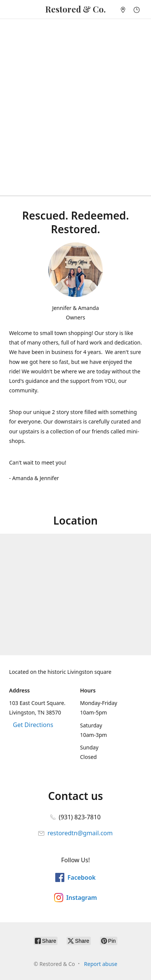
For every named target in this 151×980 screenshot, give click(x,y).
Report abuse (101, 964)
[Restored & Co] (75, 9)
